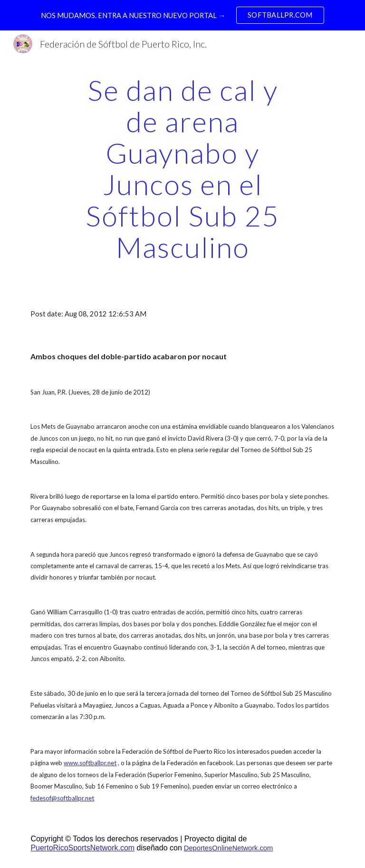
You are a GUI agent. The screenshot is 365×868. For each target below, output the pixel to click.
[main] (182, 168)
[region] (182, 15)
